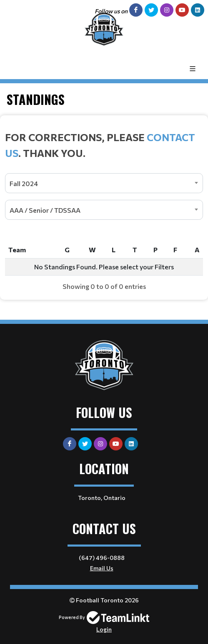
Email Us (102, 568)
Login (104, 629)
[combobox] (104, 183)
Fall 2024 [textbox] (24, 183)
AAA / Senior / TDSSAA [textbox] (45, 210)
